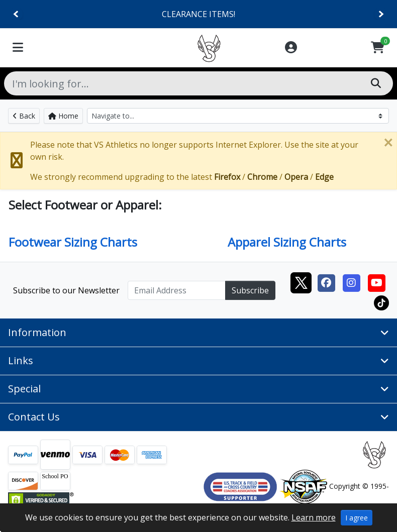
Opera (296, 177)
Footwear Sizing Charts (73, 242)
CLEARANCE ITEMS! (198, 14)
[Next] (381, 14)
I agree (357, 518)
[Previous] (16, 14)
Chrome (262, 177)
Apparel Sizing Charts (287, 242)
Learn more (314, 517)
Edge (324, 177)
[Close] (388, 143)
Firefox (227, 177)
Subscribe (250, 290)
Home (63, 116)
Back (24, 116)
